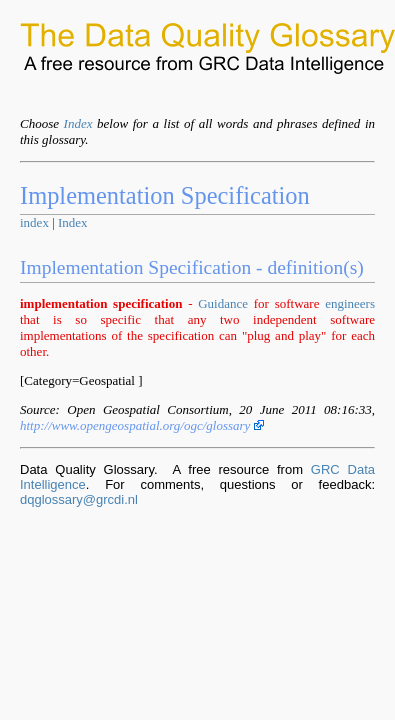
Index (78, 123)
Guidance (223, 303)
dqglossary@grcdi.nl (79, 499)
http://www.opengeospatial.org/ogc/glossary (142, 425)
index (34, 222)
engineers (350, 303)
